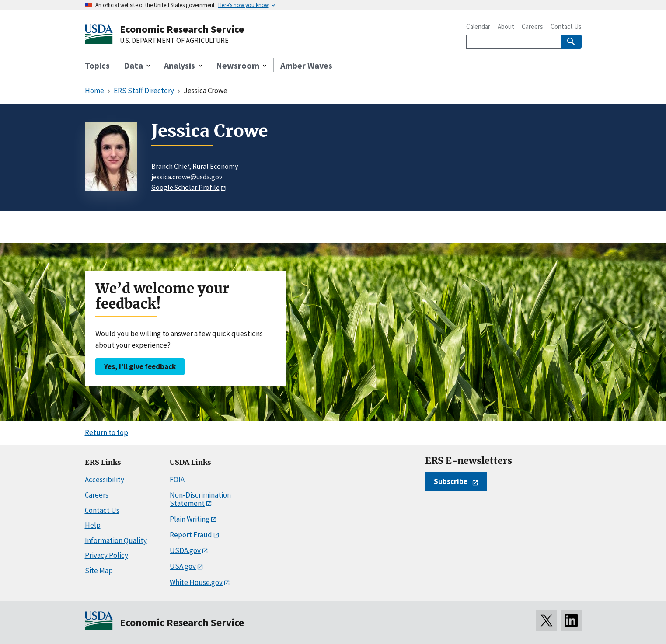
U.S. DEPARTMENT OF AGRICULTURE (174, 41)
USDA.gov (185, 550)
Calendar (478, 26)
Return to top (106, 432)
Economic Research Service (182, 29)
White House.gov (196, 582)
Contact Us (566, 26)
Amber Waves (306, 65)
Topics (97, 65)
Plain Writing (190, 519)
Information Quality (116, 540)
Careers (532, 26)
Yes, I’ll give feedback (140, 366)
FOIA (177, 480)
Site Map (99, 571)
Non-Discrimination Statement (200, 499)
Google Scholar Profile (185, 187)
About (506, 26)
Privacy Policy (106, 555)
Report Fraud (191, 535)
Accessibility (105, 480)
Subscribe (451, 481)
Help (93, 525)
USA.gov (183, 566)
